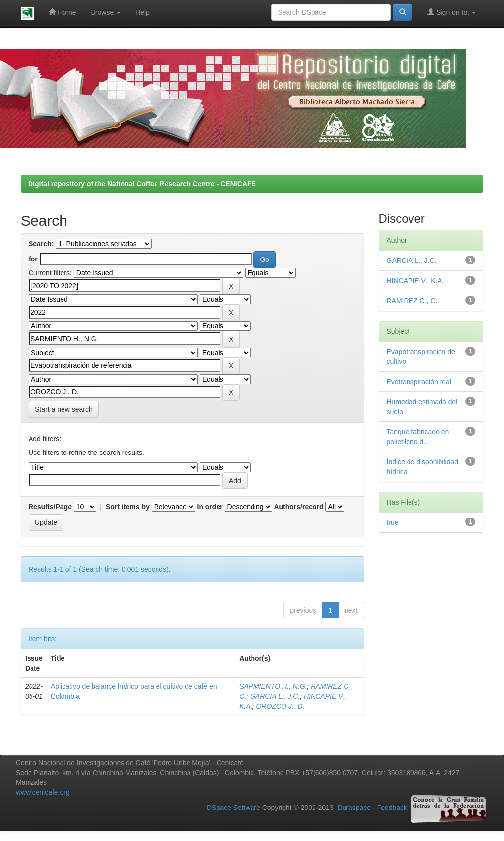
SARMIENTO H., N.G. (273, 686)
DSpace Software (234, 808)
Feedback (392, 808)
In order (210, 507)
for (33, 259)
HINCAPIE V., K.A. (415, 281)
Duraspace (354, 808)
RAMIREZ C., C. (412, 301)
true (393, 522)
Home (62, 12)
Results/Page (50, 507)
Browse (106, 12)
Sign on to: (452, 12)
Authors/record (299, 507)
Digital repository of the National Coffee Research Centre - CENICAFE (142, 184)
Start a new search (64, 409)
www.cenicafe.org (43, 792)
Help (142, 12)
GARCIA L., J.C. (275, 696)
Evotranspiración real (419, 382)
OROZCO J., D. (280, 706)
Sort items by (128, 507)
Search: (41, 244)
